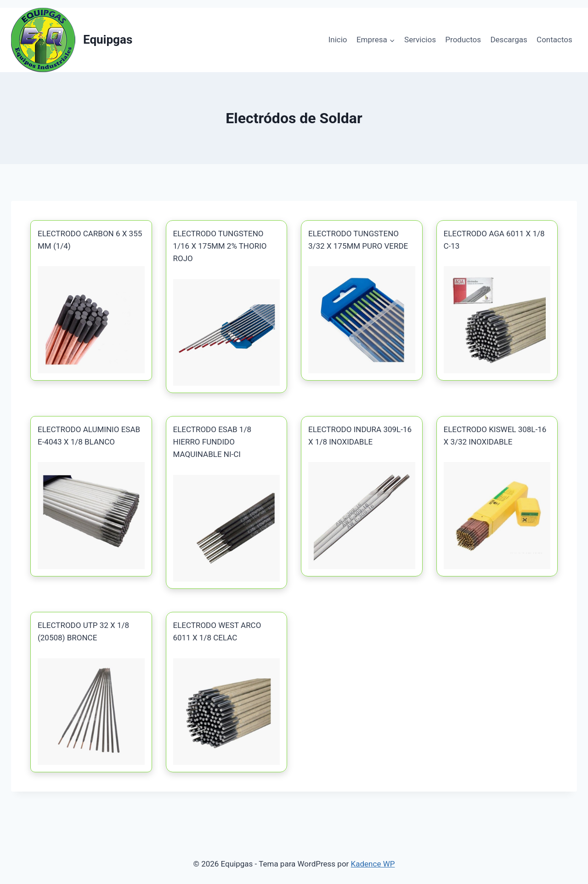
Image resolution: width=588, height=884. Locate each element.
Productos (463, 40)
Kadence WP (373, 864)
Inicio (338, 40)
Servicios (420, 40)
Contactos (554, 40)
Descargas (509, 40)
